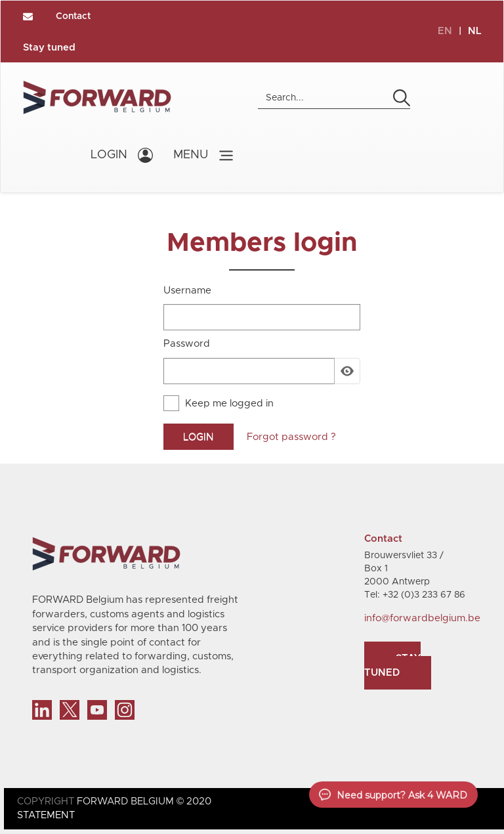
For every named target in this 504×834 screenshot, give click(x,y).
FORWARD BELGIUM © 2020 (144, 801)
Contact (73, 16)
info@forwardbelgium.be (422, 618)
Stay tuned (49, 48)
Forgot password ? (291, 437)
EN (445, 31)
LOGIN (109, 155)
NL (475, 31)
